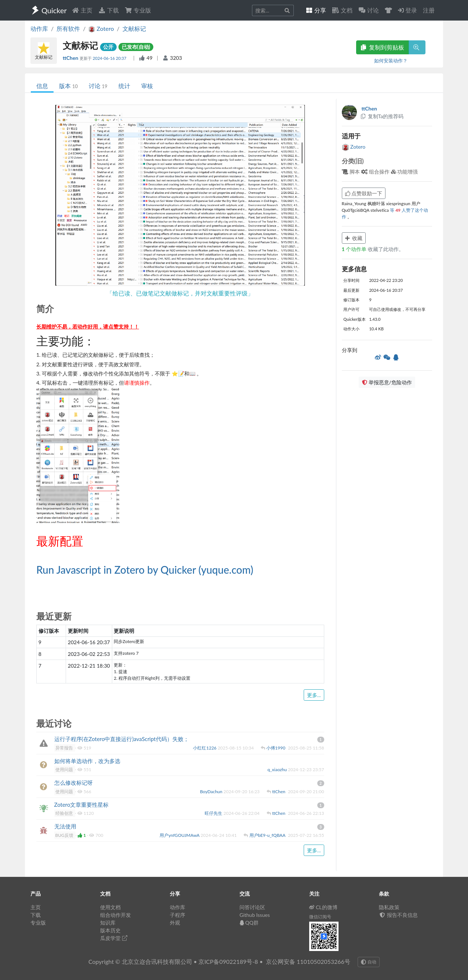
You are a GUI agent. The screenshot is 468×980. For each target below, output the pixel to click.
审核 (147, 86)
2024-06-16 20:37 (110, 58)
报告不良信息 (398, 915)
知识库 (108, 923)
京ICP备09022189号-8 (228, 961)
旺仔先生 (214, 813)
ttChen (71, 58)
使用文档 (110, 907)
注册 (429, 10)
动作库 (39, 28)
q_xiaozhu (278, 770)
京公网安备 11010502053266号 (308, 961)
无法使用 (65, 826)
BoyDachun (212, 792)
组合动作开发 (116, 915)
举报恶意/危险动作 (387, 382)
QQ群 (249, 923)
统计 (124, 86)
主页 (82, 10)
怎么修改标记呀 (74, 783)
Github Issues (255, 915)
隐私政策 (389, 907)
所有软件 (68, 28)
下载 (109, 10)
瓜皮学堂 (114, 938)
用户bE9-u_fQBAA (268, 835)
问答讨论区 (252, 907)
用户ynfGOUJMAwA (180, 835)
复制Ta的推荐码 (382, 116)
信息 (42, 86)
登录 (407, 10)
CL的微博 (323, 907)
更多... (314, 695)
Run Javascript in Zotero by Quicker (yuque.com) (145, 570)
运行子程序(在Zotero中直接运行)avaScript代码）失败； (122, 739)
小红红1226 (205, 748)
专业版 (138, 10)
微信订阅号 (320, 917)
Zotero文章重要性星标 (82, 805)
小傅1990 (276, 748)
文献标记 (134, 28)
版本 (68, 86)
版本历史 (110, 930)
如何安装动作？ (391, 61)
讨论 (98, 86)
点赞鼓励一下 (364, 193)
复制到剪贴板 (383, 47)
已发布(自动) (136, 47)
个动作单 (355, 249)
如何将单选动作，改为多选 (87, 761)
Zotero (354, 147)
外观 (175, 923)
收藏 (354, 238)
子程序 (178, 915)
